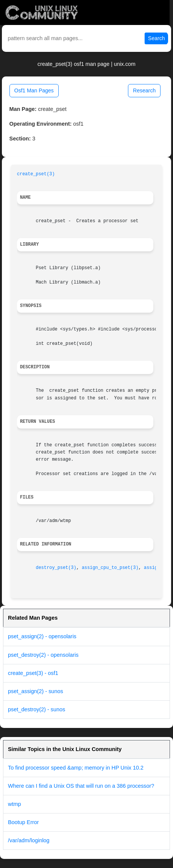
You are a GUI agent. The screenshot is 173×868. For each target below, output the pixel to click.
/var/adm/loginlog (29, 840)
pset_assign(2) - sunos (36, 691)
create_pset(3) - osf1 (33, 673)
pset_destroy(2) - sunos (37, 709)
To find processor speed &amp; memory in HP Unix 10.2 (76, 768)
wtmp (14, 804)
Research (144, 90)
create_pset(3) (36, 174)
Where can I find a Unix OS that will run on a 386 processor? (81, 786)
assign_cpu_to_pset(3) (110, 568)
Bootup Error (23, 822)
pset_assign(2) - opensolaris (42, 636)
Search (156, 38)
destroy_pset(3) (56, 568)
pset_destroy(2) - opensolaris (43, 655)
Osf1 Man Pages (34, 90)
